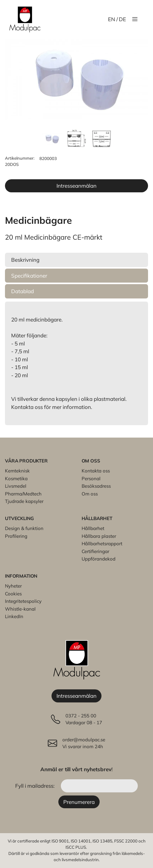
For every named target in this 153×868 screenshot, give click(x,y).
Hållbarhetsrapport (102, 544)
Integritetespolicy (23, 601)
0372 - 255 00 (81, 716)
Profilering (16, 536)
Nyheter (13, 586)
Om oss (90, 494)
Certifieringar (95, 551)
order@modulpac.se (84, 740)
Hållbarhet (93, 528)
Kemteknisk (17, 471)
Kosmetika (16, 479)
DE (122, 19)
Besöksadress (96, 486)
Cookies (13, 594)
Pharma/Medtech (23, 494)
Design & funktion (24, 528)
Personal (91, 479)
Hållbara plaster (99, 536)
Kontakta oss (96, 471)
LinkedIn (14, 616)
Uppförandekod (99, 559)
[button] (76, 260)
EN (112, 19)
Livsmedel (16, 486)
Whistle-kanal (20, 609)
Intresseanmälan (76, 186)
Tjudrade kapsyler (24, 501)
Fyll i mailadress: (36, 786)
